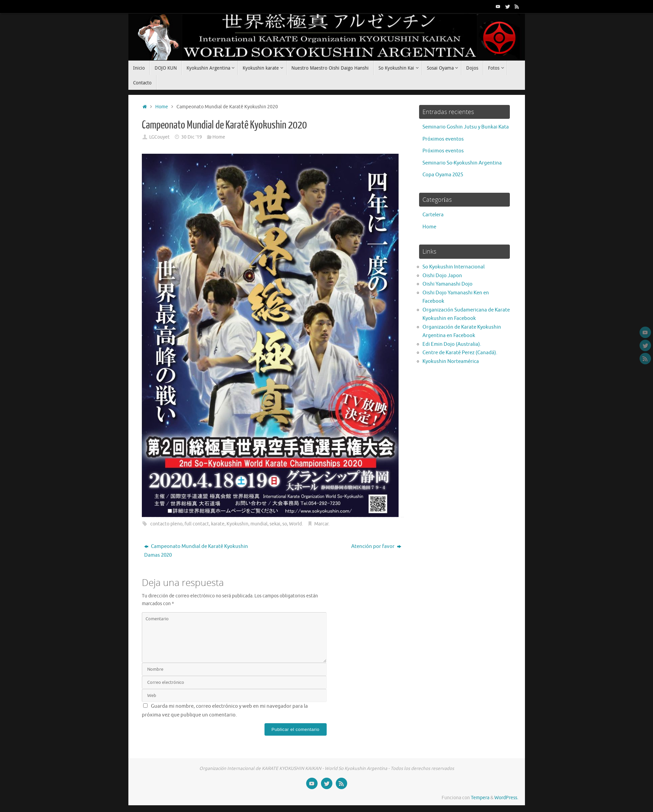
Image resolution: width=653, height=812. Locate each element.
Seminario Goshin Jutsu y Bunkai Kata (466, 127)
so (285, 524)
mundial (259, 524)
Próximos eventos (443, 139)
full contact (197, 524)
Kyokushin (237, 524)
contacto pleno (166, 524)
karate (218, 524)
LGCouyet (159, 137)
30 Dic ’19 (192, 137)
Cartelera (433, 215)
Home (162, 107)
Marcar (321, 524)
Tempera (480, 798)
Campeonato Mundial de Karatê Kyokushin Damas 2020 (196, 551)
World (295, 524)
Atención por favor (376, 546)
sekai (275, 524)
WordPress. (506, 798)
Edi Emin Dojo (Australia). (452, 344)
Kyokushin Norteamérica (451, 361)
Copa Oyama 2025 (443, 175)
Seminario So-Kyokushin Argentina (462, 163)
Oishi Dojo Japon (442, 276)
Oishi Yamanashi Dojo (447, 284)
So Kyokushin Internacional (454, 267)
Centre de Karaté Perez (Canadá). (460, 353)
